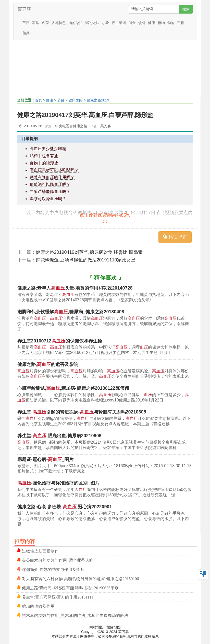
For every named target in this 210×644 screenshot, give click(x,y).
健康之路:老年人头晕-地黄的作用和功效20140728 (75, 288)
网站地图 (96, 627)
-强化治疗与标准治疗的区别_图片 (58, 483)
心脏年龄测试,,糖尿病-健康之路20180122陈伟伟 (73, 388)
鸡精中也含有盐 (44, 156)
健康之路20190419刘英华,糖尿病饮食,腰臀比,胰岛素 (89, 252)
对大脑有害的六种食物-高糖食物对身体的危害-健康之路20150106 (81, 578)
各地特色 (59, 23)
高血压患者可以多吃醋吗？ (54, 170)
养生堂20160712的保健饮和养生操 (60, 341)
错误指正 (175, 237)
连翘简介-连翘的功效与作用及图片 (53, 569)
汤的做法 (76, 23)
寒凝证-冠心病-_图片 (45, 459)
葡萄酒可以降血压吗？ (50, 184)
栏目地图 (114, 627)
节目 (26, 23)
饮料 (142, 23)
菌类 (26, 33)
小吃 (106, 23)
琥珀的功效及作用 (38, 606)
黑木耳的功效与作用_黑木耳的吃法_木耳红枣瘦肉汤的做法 (75, 615)
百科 (181, 23)
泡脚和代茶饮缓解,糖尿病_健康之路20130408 (71, 312)
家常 (36, 23)
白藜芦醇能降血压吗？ (50, 192)
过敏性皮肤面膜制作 (40, 551)
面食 (132, 23)
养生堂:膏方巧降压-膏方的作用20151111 (58, 597)
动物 (171, 23)
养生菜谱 (119, 23)
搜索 (186, 9)
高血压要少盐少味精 (48, 149)
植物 (161, 23)
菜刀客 (24, 9)
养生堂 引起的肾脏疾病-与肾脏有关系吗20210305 (82, 412)
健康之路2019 (98, 100)
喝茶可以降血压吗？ (48, 199)
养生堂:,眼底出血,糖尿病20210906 (59, 436)
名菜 (45, 23)
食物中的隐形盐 (44, 163)
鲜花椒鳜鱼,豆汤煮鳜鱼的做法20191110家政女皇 (86, 260)
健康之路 (76, 100)
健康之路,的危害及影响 (48, 364)
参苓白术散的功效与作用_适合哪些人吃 (58, 560)
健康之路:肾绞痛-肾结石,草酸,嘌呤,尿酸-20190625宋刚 (70, 587)
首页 (39, 100)
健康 (152, 23)
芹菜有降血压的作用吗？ (52, 177)
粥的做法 (92, 23)
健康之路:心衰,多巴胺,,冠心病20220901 (65, 507)
